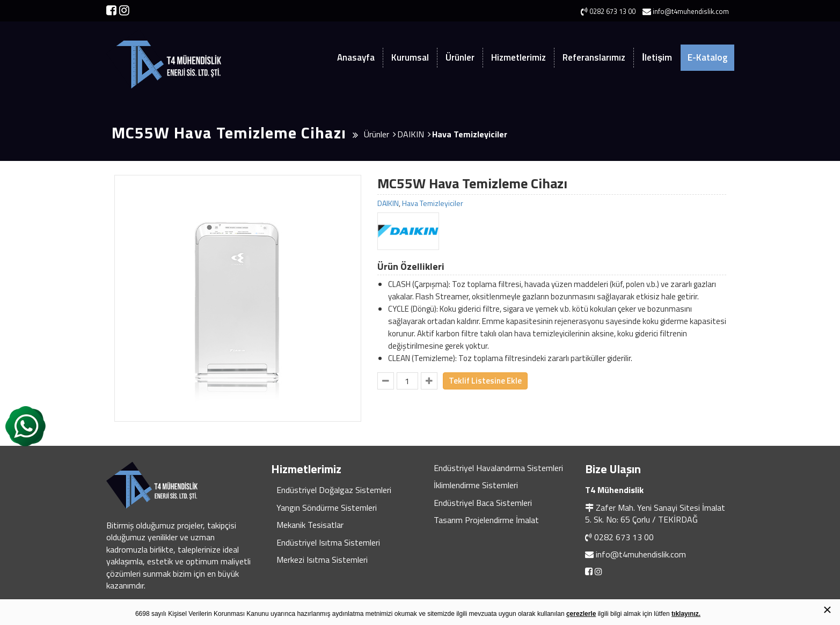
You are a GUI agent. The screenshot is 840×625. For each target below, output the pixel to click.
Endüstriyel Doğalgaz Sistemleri (334, 490)
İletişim (657, 57)
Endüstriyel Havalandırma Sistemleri (498, 468)
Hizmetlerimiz (518, 57)
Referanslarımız (594, 57)
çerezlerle (581, 614)
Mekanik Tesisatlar (310, 525)
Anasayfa (356, 57)
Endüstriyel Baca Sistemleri (483, 503)
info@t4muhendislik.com (641, 554)
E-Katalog (707, 57)
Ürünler (460, 57)
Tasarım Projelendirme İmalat (486, 520)
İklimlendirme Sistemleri (476, 485)
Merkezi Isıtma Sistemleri (322, 560)
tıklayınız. (686, 614)
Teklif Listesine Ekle (485, 381)
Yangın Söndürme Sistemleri (327, 508)
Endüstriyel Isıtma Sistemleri (328, 542)
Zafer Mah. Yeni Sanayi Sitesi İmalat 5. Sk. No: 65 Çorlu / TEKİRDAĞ (655, 513)
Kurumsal (410, 57)
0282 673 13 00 (624, 537)
